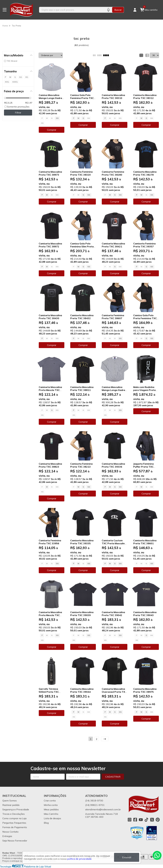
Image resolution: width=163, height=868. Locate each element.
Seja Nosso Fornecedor (15, 841)
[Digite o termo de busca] (72, 10)
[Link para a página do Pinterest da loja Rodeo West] (158, 820)
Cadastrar (113, 777)
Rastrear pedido (11, 805)
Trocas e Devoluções (14, 814)
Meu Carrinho (51, 814)
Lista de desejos (52, 818)
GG (57, 118)
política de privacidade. (80, 859)
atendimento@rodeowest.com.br (103, 809)
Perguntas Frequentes (14, 823)
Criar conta (50, 801)
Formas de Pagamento (15, 827)
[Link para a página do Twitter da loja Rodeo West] (152, 820)
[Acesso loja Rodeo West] (135, 10)
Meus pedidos (51, 809)
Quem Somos (10, 801)
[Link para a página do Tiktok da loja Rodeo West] (146, 820)
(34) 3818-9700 (94, 801)
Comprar (52, 130)
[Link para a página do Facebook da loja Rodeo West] (135, 820)
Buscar (118, 10)
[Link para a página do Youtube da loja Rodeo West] (141, 820)
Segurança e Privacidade (16, 809)
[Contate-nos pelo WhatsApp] (157, 855)
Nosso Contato (10, 832)
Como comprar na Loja (14, 818)
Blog (46, 823)
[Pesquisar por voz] (108, 10)
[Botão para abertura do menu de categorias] (5, 10)
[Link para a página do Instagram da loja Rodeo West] (130, 820)
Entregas (7, 836)
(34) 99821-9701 (95, 805)
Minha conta (51, 805)
